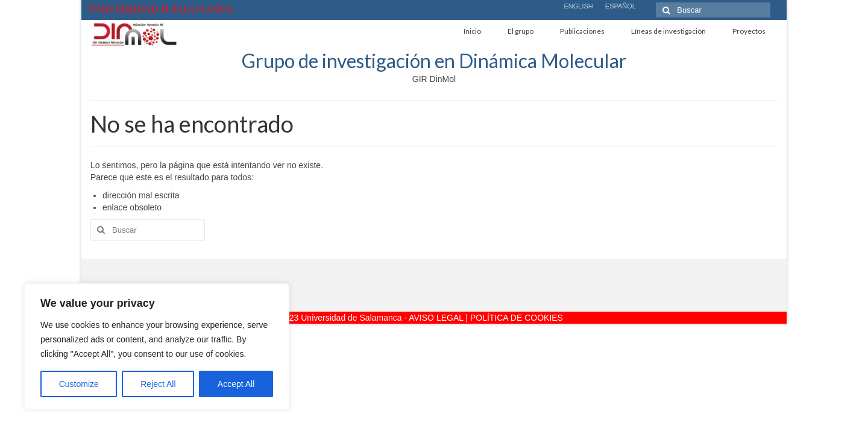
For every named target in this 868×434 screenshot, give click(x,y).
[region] (157, 347)
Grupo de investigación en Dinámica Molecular (434, 61)
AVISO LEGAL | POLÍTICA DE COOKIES (486, 318)
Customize (79, 384)
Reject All (158, 384)
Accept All (236, 384)
